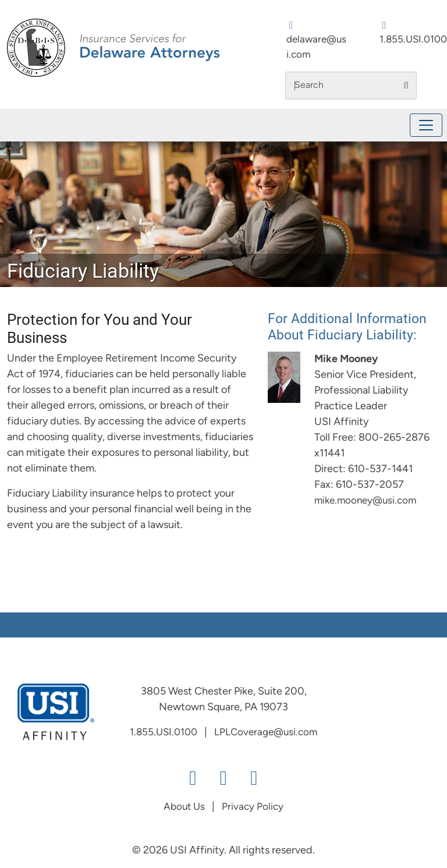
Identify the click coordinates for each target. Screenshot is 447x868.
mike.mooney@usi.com (365, 501)
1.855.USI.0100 (413, 40)
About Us (184, 807)
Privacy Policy (253, 807)
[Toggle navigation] (426, 125)
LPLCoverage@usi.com (266, 733)
